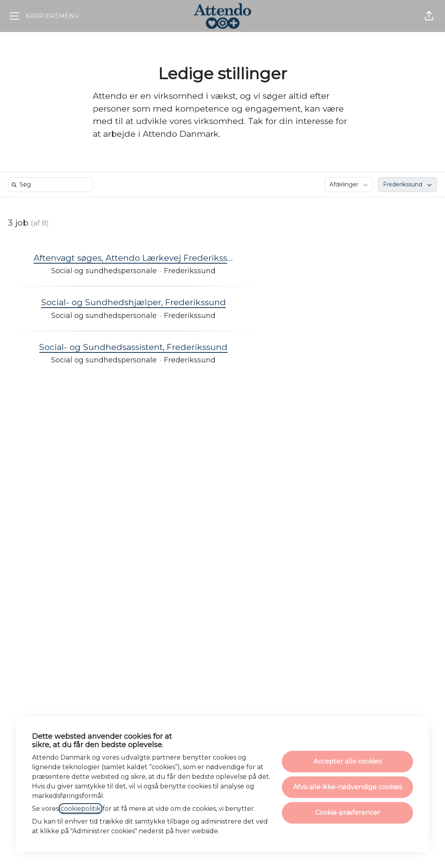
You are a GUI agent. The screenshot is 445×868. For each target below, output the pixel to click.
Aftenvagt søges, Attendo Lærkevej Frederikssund (134, 258)
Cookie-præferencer (348, 813)
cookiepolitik (81, 809)
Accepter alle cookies (347, 761)
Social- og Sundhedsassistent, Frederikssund (133, 347)
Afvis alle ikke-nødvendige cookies (347, 787)
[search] (52, 185)
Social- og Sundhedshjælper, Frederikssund (134, 302)
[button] (429, 16)
